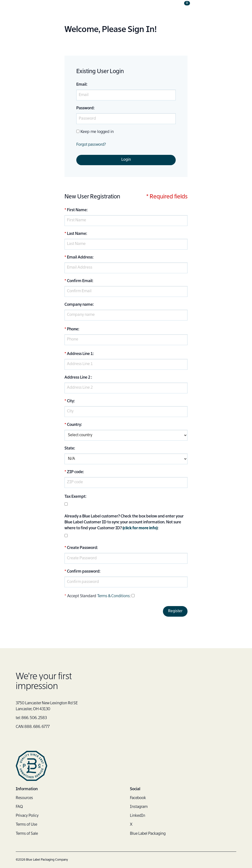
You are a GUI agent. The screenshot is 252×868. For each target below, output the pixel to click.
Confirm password (83, 572)
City (70, 402)
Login (126, 160)
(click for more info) (141, 529)
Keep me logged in (97, 132)
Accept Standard (82, 596)
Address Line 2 (77, 378)
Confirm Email (80, 281)
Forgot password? (92, 145)
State (69, 449)
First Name (77, 210)
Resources (25, 798)
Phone (73, 330)
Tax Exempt (75, 497)
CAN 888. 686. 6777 (34, 727)
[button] (232, 10)
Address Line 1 (80, 354)
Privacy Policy (28, 816)
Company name (79, 305)
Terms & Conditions (114, 596)
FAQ (19, 807)
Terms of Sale (27, 834)
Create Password (82, 548)
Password (85, 108)
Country (74, 425)
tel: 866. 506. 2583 (32, 719)
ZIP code (75, 472)
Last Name (77, 234)
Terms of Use (27, 825)
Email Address (80, 258)
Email (81, 85)
